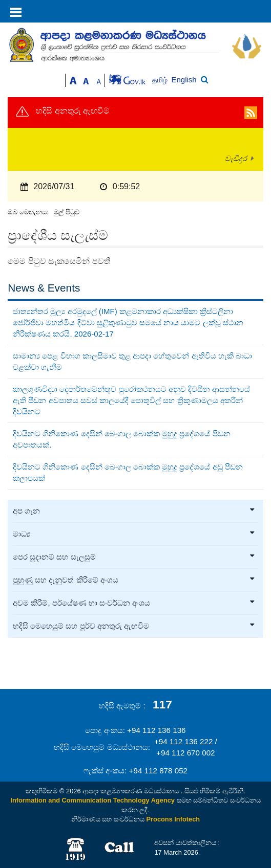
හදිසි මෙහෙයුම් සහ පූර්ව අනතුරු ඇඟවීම (134, 626)
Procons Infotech (173, 819)
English (184, 80)
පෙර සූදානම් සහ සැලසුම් (134, 557)
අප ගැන (134, 511)
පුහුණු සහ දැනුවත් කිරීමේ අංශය (134, 580)
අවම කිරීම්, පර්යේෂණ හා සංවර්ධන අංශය (134, 603)
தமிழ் (161, 80)
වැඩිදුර (236, 159)
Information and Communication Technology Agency (92, 800)
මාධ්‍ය (134, 534)
